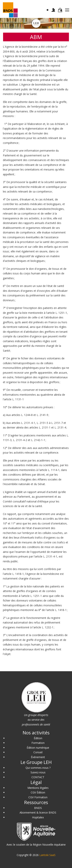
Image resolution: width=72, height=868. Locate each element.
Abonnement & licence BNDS (38, 812)
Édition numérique (38, 748)
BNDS (38, 808)
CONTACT (38, 777)
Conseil (38, 752)
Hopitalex (38, 817)
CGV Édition (38, 792)
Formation (38, 743)
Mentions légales (38, 788)
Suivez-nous (38, 772)
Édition (38, 738)
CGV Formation (38, 797)
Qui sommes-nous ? (38, 768)
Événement (38, 757)
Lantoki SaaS (47, 855)
